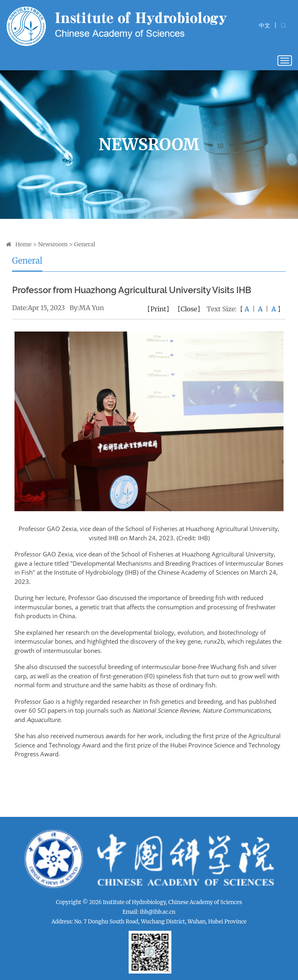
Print (158, 309)
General (85, 244)
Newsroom (53, 244)
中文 (265, 25)
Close (189, 309)
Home (23, 244)
